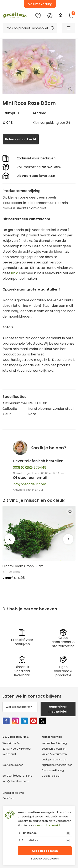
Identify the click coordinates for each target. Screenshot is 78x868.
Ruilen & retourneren (54, 754)
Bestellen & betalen (54, 749)
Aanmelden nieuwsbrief (58, 709)
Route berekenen (13, 765)
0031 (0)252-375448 (30, 468)
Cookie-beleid (51, 776)
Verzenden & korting (54, 743)
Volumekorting (40, 4)
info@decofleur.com (30, 484)
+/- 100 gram (11, 572)
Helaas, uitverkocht (21, 139)
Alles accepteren (45, 851)
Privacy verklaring (53, 770)
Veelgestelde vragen (55, 759)
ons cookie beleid (48, 825)
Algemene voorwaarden (57, 765)
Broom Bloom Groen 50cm (23, 566)
